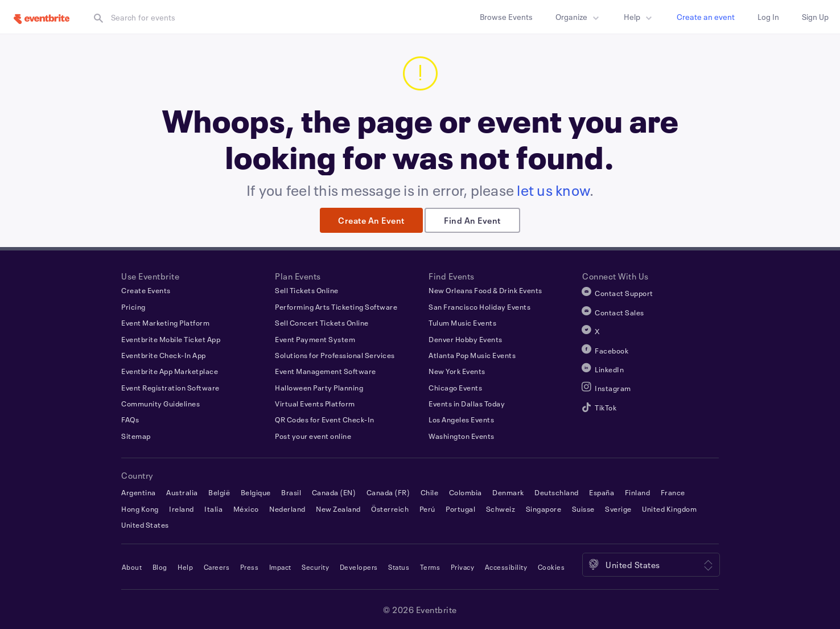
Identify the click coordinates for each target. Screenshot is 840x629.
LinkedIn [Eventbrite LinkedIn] (609, 369)
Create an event (706, 17)
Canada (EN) (334, 492)
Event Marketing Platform (165, 323)
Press (250, 567)
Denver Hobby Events (466, 339)
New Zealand (338, 508)
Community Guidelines (160, 404)
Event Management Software (326, 371)
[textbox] (201, 18)
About (132, 567)
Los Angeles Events (461, 420)
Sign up (815, 17)
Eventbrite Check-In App (164, 355)
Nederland (287, 508)
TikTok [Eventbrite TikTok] (606, 407)
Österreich (390, 508)
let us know (553, 190)
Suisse (583, 508)
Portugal (460, 508)
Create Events (146, 290)
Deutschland (557, 492)
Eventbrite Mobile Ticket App (171, 339)
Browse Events (506, 17)
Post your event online (313, 435)
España (602, 492)
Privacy (463, 567)
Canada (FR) (388, 492)
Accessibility (506, 567)
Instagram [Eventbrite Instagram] (613, 388)
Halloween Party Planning (319, 387)
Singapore (544, 508)
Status (399, 567)
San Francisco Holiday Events (479, 306)
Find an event (472, 220)
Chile (430, 492)
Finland (638, 492)
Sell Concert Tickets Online (322, 323)
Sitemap (136, 435)
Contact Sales (619, 312)
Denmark (508, 492)
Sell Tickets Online (307, 290)
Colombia (466, 492)
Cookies (551, 567)
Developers (359, 567)
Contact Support (624, 293)
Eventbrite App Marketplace (170, 371)
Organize (579, 18)
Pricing (133, 306)
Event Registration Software (170, 387)
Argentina (139, 492)
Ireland (182, 508)
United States (145, 525)
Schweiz (501, 508)
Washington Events (462, 435)
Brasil (291, 492)
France (673, 492)
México (246, 508)
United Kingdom (669, 508)
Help (640, 18)
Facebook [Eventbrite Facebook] (612, 350)
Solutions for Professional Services (335, 355)
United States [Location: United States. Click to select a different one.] (633, 565)
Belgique (256, 492)
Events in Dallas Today (467, 404)
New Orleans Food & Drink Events (485, 290)
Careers (217, 567)
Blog (160, 567)
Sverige (618, 508)
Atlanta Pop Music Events (472, 355)
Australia (182, 492)
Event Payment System (315, 339)
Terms (430, 567)
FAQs (130, 420)
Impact (280, 567)
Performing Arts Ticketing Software (336, 306)
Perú (427, 508)
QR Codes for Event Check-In (325, 420)
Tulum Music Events (462, 323)
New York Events (457, 371)
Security (315, 567)
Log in (768, 17)
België (219, 492)
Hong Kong (140, 508)
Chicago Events (455, 387)
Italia (213, 508)
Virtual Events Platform (315, 404)
